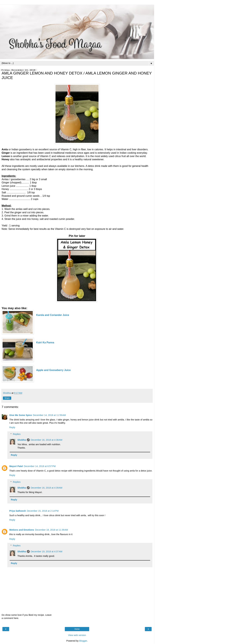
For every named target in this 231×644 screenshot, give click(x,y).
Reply (12, 427)
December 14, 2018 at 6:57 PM (40, 466)
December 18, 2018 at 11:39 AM (51, 530)
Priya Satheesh (18, 511)
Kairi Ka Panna (46, 342)
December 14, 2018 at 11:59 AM (49, 415)
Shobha (22, 440)
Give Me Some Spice (21, 415)
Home (77, 629)
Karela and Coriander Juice (53, 315)
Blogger (83, 641)
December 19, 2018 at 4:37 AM (46, 551)
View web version (77, 635)
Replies (17, 434)
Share (7, 398)
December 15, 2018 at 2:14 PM (43, 511)
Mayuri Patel (16, 466)
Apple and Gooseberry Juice (53, 370)
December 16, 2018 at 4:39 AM (46, 488)
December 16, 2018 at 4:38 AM (46, 440)
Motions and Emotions (22, 530)
